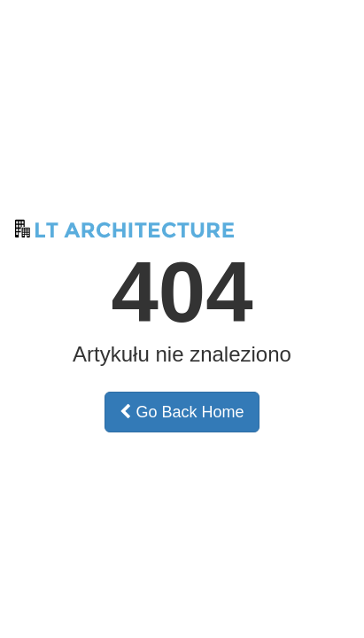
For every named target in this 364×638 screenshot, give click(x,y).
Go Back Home (182, 412)
